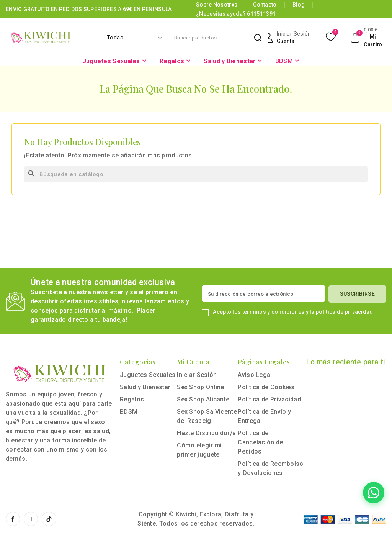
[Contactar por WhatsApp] (341, 493)
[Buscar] (196, 174)
